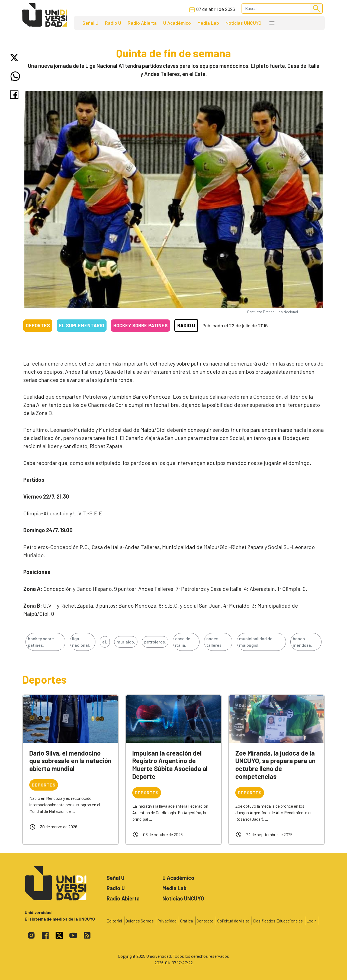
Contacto (205, 921)
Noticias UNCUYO (243, 23)
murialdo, (126, 642)
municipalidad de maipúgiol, (256, 642)
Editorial (114, 921)
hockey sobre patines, (41, 642)
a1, (105, 642)
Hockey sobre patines (140, 325)
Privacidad (167, 921)
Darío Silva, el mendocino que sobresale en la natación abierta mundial (70, 761)
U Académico (177, 23)
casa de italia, (183, 642)
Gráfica (187, 921)
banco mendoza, (302, 642)
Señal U (90, 23)
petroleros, (155, 642)
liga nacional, (81, 642)
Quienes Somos (140, 921)
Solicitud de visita (233, 921)
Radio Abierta (142, 23)
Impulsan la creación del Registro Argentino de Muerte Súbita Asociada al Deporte (170, 765)
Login (311, 921)
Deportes (38, 325)
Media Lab (208, 23)
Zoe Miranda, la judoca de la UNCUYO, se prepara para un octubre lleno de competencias (275, 765)
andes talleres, (214, 642)
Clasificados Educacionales (278, 921)
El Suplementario (82, 325)
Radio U (113, 23)
